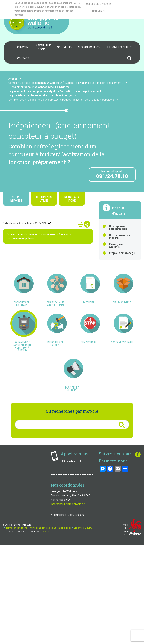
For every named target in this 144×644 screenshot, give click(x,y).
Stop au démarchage (122, 253)
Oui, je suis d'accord (99, 4)
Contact (23, 58)
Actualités (64, 47)
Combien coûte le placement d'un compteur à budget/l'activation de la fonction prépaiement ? (63, 100)
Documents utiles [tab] (44, 199)
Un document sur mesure (120, 237)
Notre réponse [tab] (16, 199)
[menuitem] (23, 47)
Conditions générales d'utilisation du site (51, 627)
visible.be (44, 630)
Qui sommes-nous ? (119, 47)
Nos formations (89, 47)
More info (40, 15)
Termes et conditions (16, 627)
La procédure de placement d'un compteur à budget (40, 95)
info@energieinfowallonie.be (68, 603)
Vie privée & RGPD (83, 627)
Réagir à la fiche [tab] (72, 199)
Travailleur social (42, 47)
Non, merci (98, 11)
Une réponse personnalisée (118, 228)
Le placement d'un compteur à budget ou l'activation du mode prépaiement (55, 91)
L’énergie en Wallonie (117, 246)
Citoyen (23, 47)
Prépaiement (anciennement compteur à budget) (39, 87)
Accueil (13, 79)
